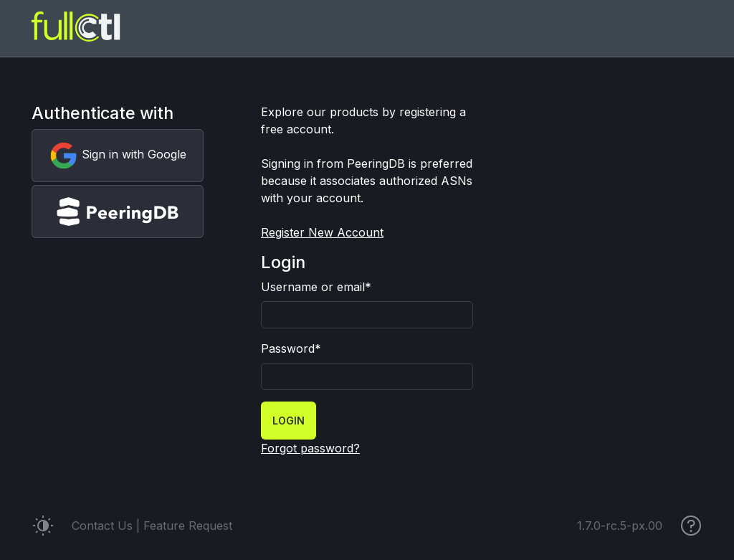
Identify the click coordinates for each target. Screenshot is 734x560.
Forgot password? (310, 448)
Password (291, 348)
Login (289, 421)
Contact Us (102, 526)
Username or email (316, 287)
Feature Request (188, 526)
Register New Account (322, 232)
